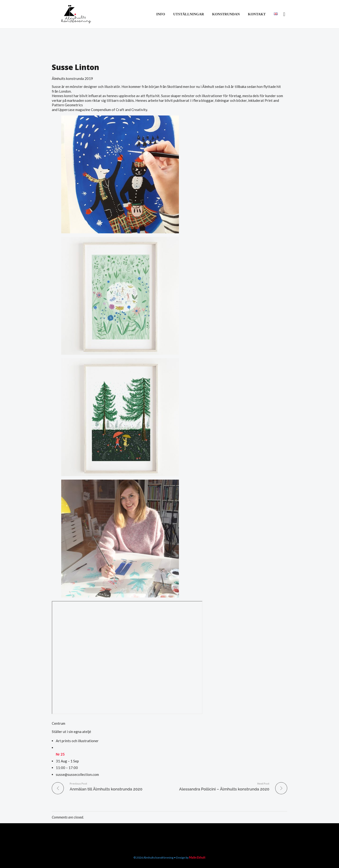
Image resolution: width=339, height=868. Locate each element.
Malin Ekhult (197, 857)
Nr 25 (60, 754)
